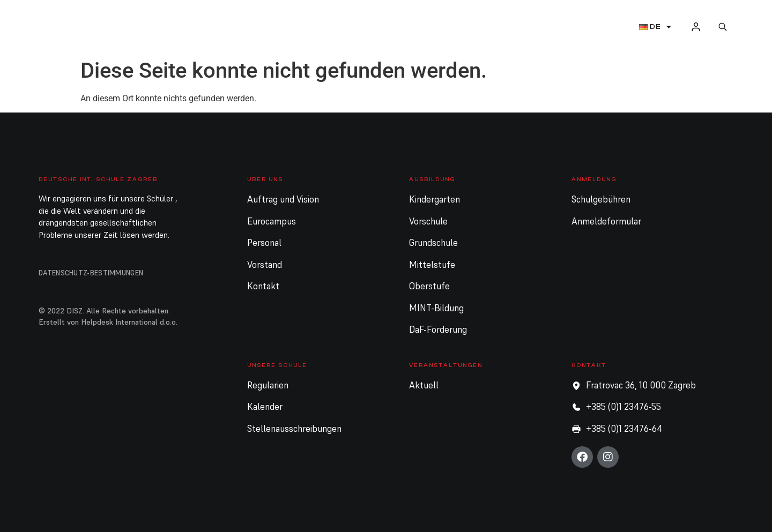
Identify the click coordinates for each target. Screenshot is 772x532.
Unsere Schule (476, 27)
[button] (723, 27)
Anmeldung (388, 27)
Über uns (232, 27)
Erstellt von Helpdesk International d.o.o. (108, 322)
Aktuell (551, 27)
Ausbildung (307, 27)
